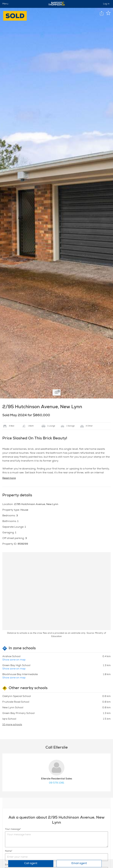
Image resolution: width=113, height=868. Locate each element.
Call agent (31, 864)
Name (8, 851)
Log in (106, 4)
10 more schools (12, 725)
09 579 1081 (57, 783)
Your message (13, 829)
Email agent (79, 864)
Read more (9, 478)
